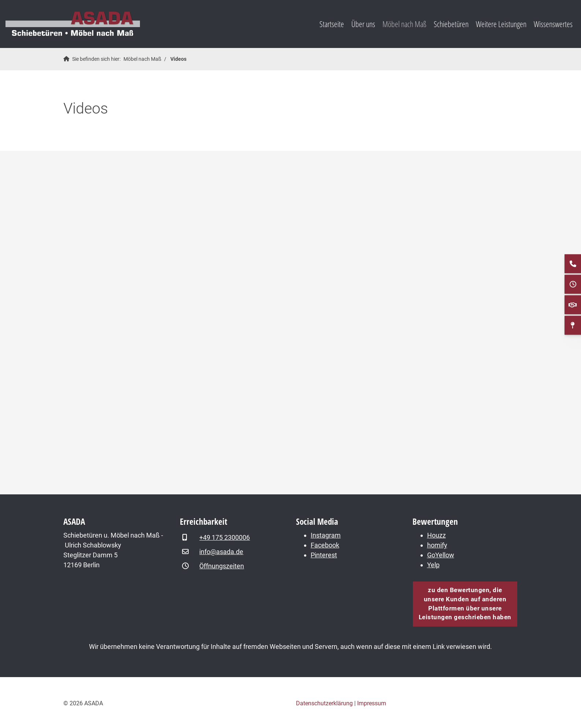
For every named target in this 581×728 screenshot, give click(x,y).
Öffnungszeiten (222, 566)
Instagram (326, 535)
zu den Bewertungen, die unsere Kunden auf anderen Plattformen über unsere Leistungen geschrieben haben (465, 604)
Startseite (332, 24)
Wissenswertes (553, 24)
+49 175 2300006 (225, 537)
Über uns (363, 24)
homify (437, 545)
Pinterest (324, 555)
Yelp (433, 565)
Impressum (372, 703)
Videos (178, 59)
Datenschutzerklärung (324, 703)
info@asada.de (221, 552)
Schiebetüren (451, 24)
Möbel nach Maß (404, 24)
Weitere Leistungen (501, 24)
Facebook (325, 545)
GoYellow (441, 555)
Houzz (436, 535)
